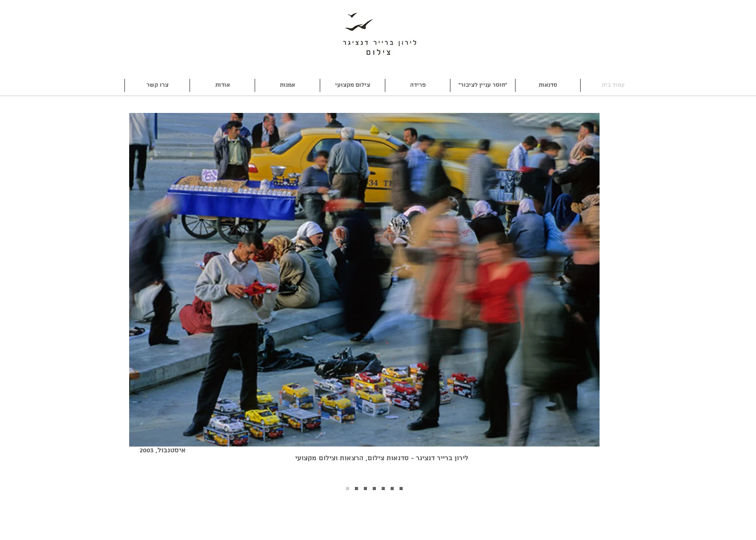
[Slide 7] (401, 489)
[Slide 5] (383, 489)
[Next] (622, 298)
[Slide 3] (365, 489)
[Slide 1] (356, 489)
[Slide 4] (374, 489)
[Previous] (126, 298)
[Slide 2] (348, 489)
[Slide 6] (392, 489)
